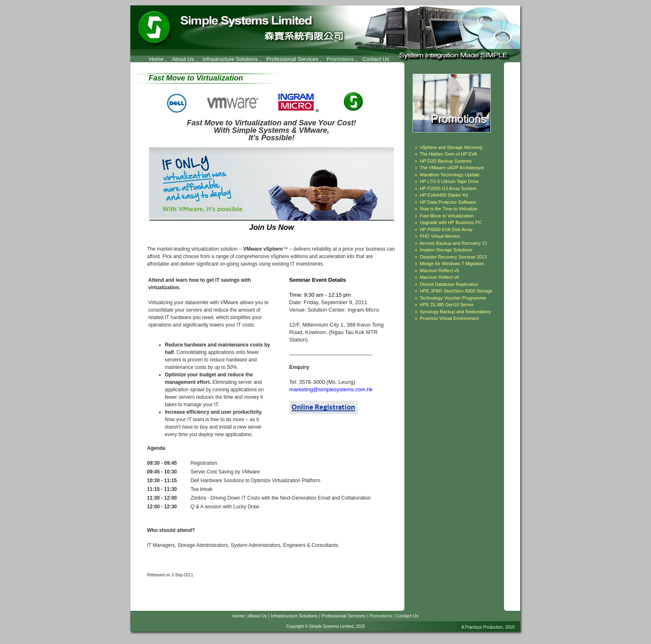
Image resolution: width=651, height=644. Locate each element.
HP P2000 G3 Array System (448, 188)
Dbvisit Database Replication (449, 284)
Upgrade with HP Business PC (451, 222)
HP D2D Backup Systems (446, 161)
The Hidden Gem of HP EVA (448, 154)
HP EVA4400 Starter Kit (444, 195)
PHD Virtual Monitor (440, 236)
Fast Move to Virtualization (447, 216)
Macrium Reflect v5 (439, 271)
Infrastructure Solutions (230, 59)
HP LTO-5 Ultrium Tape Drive (449, 181)
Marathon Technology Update (450, 175)
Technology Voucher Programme (453, 298)
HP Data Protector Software (448, 202)
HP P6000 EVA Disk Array (446, 229)
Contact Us (376, 59)
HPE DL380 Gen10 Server (447, 305)
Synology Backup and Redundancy (455, 312)
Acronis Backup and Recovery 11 (454, 243)
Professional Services (292, 59)
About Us (183, 59)
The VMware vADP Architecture (452, 168)
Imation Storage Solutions (446, 250)
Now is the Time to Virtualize (449, 209)
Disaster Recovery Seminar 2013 (453, 257)
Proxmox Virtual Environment (449, 318)
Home (156, 59)
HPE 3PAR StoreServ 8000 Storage (456, 291)
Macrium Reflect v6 (439, 277)
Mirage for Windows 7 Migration (452, 263)
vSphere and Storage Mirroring (451, 147)
